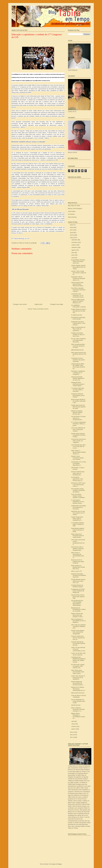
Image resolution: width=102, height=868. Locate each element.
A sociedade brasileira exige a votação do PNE (78, 524)
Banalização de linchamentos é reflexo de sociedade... (78, 609)
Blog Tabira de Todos (74, 206)
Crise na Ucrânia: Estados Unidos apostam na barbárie (78, 496)
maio (73, 258)
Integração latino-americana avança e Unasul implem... (78, 384)
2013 (72, 732)
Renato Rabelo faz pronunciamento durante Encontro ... (78, 683)
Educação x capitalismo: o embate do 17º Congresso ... (78, 373)
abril (73, 721)
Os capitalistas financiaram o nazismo (78, 306)
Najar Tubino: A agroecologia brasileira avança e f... (79, 452)
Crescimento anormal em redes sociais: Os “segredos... (78, 441)
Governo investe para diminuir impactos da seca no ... (78, 638)
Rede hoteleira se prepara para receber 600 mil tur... (78, 567)
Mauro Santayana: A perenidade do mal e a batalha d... (78, 621)
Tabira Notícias (72, 217)
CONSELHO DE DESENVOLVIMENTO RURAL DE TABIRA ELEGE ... (78, 660)
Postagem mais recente (20, 304)
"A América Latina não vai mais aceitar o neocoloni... (78, 390)
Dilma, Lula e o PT (77, 571)
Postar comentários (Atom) (41, 309)
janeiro (74, 729)
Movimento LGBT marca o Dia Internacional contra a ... (78, 485)
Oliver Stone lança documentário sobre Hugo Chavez (78, 672)
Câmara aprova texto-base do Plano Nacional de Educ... (78, 284)
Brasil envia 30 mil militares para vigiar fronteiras (78, 561)
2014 (72, 238)
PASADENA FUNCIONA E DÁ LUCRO (78, 318)
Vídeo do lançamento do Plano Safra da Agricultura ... (78, 329)
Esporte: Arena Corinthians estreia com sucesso (77, 458)
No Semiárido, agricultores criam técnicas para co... (77, 479)
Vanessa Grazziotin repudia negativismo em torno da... (78, 378)
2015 (72, 235)
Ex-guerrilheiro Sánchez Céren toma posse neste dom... (78, 261)
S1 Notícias (71, 214)
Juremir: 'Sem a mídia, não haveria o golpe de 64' (79, 273)
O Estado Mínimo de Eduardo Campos (77, 586)
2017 (72, 230)
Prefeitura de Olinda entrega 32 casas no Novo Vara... (78, 335)
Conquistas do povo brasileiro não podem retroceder (78, 360)
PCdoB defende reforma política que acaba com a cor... (78, 581)
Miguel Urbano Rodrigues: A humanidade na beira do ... (78, 716)
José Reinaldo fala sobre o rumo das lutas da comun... (78, 446)
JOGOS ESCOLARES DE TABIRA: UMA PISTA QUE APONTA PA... (78, 366)
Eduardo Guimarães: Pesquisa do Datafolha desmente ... (79, 575)
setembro (74, 247)
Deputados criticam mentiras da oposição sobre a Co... (78, 278)
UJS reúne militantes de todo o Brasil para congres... (78, 429)
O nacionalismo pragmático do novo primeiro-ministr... (78, 502)
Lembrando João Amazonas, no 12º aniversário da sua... (78, 295)
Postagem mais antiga (57, 304)
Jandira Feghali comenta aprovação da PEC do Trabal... (78, 267)
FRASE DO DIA (76, 705)
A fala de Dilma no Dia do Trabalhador (79, 696)
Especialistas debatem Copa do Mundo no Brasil (78, 530)
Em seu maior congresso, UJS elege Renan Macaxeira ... (79, 340)
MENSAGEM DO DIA (77, 350)
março (74, 724)
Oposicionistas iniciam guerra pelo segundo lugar (78, 596)
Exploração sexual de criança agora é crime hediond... (78, 323)
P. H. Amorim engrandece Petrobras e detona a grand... (79, 424)
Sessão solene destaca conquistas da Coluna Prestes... (78, 435)
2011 (72, 737)
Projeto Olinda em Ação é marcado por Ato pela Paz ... (79, 311)
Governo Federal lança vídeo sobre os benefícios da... (78, 473)
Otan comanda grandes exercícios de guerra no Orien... (78, 346)
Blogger (60, 864)
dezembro (75, 240)
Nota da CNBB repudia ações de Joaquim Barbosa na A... (78, 301)
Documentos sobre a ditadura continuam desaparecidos (78, 548)
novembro (75, 242)
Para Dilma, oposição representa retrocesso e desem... (78, 290)
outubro (74, 245)
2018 (72, 227)
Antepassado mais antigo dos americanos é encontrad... (79, 507)
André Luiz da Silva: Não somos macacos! (78, 654)
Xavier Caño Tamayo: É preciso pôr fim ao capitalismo (78, 677)
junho (73, 255)
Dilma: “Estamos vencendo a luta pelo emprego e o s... (78, 709)
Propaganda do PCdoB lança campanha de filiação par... (78, 591)
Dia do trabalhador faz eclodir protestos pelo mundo (78, 701)
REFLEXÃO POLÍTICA (78, 693)
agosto (74, 250)
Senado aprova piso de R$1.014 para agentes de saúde (78, 407)
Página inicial (38, 304)
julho (73, 253)
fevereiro (74, 726)
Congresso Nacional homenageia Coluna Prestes (78, 395)
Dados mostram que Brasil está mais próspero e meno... (77, 615)
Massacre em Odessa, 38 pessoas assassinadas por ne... (78, 689)
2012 (72, 735)
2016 (72, 233)
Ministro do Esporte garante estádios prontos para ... (77, 412)
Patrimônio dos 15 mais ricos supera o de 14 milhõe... (78, 513)
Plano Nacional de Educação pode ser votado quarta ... (78, 536)
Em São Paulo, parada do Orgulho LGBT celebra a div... (78, 666)
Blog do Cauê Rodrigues (75, 208)
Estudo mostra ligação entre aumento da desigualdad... (78, 632)
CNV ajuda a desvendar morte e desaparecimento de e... (78, 542)
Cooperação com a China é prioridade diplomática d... (79, 463)
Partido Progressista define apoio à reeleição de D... (77, 519)
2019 (72, 225)
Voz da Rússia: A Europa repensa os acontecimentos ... (78, 418)
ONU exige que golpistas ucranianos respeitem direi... (78, 626)
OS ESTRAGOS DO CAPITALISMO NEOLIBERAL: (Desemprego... (77, 603)
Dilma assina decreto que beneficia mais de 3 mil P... (79, 354)
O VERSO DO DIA (77, 315)
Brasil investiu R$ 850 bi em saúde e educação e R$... (78, 401)
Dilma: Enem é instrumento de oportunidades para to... (78, 555)
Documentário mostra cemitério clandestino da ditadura (78, 490)
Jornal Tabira (72, 211)
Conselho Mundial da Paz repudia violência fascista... (78, 643)
